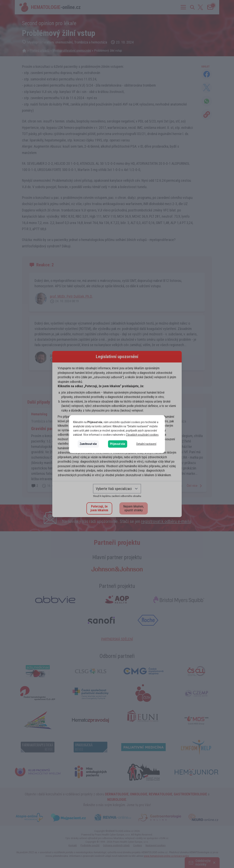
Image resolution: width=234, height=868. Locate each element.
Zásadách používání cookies (142, 435)
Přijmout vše (118, 444)
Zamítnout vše (88, 444)
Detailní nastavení (146, 444)
